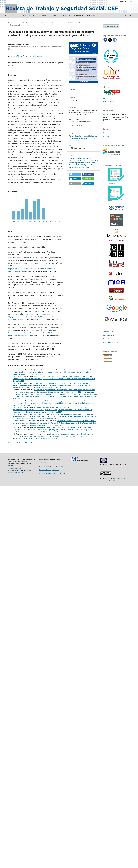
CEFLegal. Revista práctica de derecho (51, 463)
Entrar (131, 2)
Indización (33, 15)
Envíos (63, 15)
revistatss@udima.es (15, 468)
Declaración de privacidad (16, 472)
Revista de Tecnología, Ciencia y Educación (52, 473)
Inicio (10, 23)
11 (21, 442)
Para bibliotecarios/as (110, 342)
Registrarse (123, 2)
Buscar (128, 15)
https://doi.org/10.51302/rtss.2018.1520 (27, 56)
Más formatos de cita (77, 125)
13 (26, 442)
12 (24, 442)
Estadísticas (45, 15)
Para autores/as (109, 339)
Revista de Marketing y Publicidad (49, 470)
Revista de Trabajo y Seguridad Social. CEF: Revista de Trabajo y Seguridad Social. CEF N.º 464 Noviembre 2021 (54, 417)
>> (32, 442)
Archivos (23, 15)
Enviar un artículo (111, 26)
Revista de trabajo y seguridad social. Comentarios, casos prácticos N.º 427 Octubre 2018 (52, 23)
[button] (75, 174)
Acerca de (91, 15)
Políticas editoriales (77, 15)
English (106, 136)
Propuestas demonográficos (83, 459)
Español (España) (110, 133)
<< (9, 442)
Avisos (55, 15)
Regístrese (107, 114)
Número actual (10, 15)
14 (28, 442)
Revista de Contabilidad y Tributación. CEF (52, 466)
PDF (74, 90)
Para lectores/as (109, 336)
